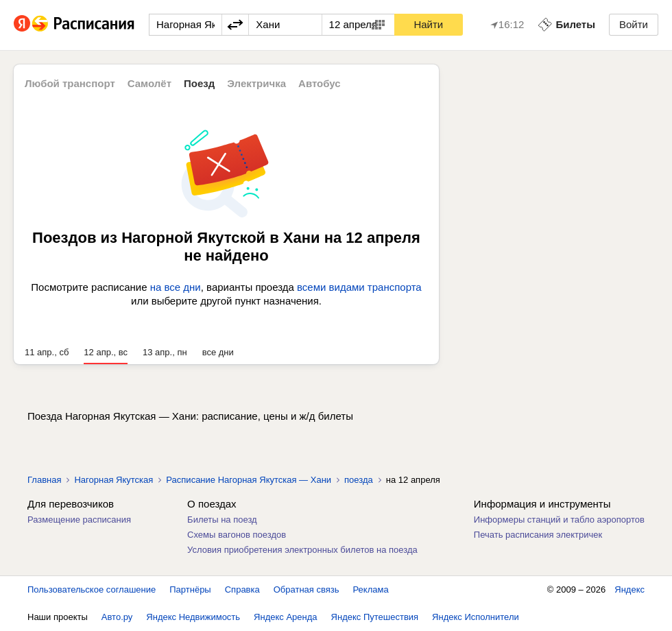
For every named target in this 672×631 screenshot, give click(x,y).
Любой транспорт (70, 83)
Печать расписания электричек (538, 535)
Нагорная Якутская (113, 480)
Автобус (320, 83)
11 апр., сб (47, 352)
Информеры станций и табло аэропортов (559, 520)
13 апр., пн (165, 352)
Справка (242, 590)
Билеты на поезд (222, 520)
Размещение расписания (79, 520)
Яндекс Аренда (285, 617)
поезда (359, 480)
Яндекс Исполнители (476, 617)
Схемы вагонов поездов (237, 535)
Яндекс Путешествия (375, 617)
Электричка (256, 83)
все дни (218, 352)
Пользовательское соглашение (92, 590)
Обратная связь (307, 590)
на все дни (176, 287)
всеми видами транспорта (359, 287)
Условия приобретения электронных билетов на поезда (302, 550)
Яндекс (629, 590)
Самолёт (149, 83)
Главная (44, 480)
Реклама (371, 590)
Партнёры (190, 590)
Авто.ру (117, 617)
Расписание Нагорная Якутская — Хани (249, 480)
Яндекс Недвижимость (193, 617)
